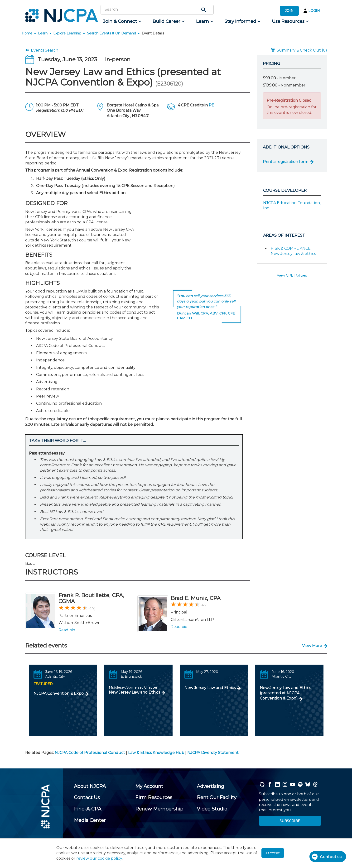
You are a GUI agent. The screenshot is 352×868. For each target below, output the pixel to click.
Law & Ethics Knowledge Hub (156, 753)
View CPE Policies (292, 275)
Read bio (67, 630)
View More (312, 646)
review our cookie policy (99, 858)
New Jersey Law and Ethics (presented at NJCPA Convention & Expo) (285, 693)
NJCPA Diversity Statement (213, 753)
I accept (273, 853)
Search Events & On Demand (111, 33)
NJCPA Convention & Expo (59, 693)
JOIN (289, 11)
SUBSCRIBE (290, 821)
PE (211, 105)
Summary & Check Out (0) (299, 50)
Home (27, 33)
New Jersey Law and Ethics (134, 692)
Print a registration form (286, 162)
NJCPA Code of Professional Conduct (90, 753)
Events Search (42, 50)
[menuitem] (122, 21)
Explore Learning (67, 33)
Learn (43, 33)
